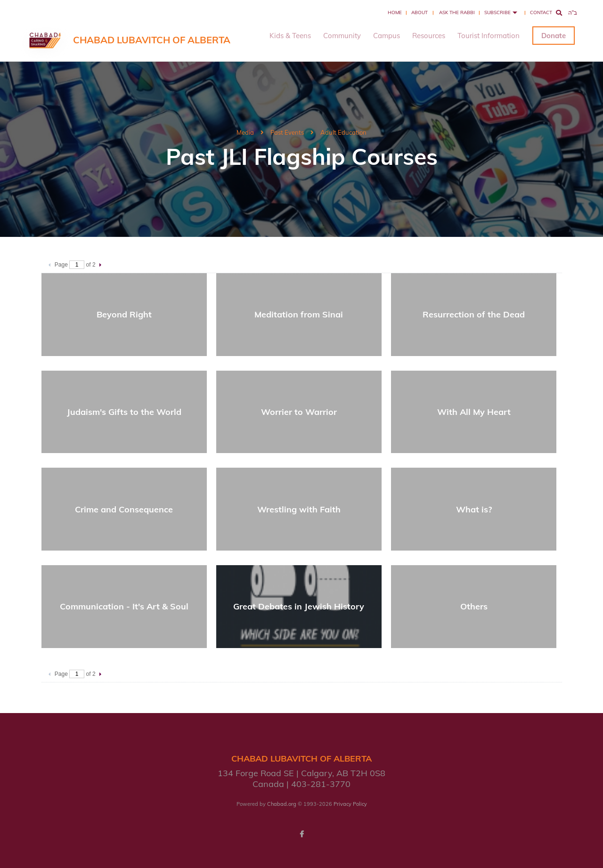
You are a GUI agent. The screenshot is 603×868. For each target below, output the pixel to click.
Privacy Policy (350, 804)
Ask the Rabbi (457, 12)
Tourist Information (489, 36)
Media (245, 132)
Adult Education (343, 132)
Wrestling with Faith (299, 509)
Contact (541, 12)
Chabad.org (282, 804)
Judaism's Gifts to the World (124, 412)
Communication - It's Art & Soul (124, 606)
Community (342, 36)
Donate (554, 36)
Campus (387, 36)
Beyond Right (124, 314)
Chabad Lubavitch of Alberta (152, 40)
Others (474, 606)
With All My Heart (474, 412)
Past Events (287, 132)
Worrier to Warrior (299, 412)
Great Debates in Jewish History (299, 606)
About (420, 12)
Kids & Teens (290, 36)
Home (395, 12)
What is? (474, 509)
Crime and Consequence (124, 509)
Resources (429, 36)
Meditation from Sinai (299, 314)
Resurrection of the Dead (474, 314)
